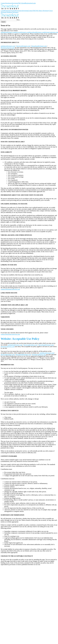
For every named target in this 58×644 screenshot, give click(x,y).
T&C (19, 3)
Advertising (14, 3)
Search (3, 22)
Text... (19, 20)
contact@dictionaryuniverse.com (10, 289)
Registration (29, 3)
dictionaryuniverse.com (8, 48)
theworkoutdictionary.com (37, 32)
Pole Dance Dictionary (42, 11)
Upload (23, 3)
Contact (3, 3)
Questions (8, 3)
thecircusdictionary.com (22, 32)
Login (34, 3)
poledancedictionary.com (8, 32)
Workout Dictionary (7, 2)
